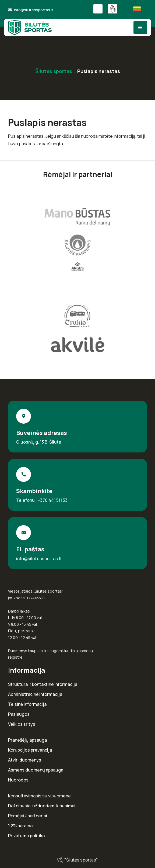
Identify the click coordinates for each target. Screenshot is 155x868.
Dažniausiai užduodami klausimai (42, 806)
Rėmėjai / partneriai (28, 816)
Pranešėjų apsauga (27, 740)
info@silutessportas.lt (34, 10)
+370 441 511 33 (53, 500)
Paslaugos (19, 714)
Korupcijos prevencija (30, 750)
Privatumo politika (26, 836)
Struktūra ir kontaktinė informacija (43, 684)
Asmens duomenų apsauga (36, 770)
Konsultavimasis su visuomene (39, 796)
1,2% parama (20, 826)
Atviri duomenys (25, 760)
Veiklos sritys (22, 724)
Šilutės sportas (54, 71)
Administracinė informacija (35, 694)
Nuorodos (18, 780)
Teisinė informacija (27, 704)
